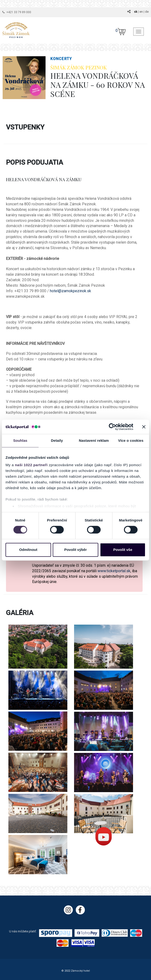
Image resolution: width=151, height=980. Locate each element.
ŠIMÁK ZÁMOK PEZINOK (78, 67)
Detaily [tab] (57, 440)
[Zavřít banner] (144, 427)
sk (136, 12)
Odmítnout (28, 550)
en (141, 12)
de (147, 12)
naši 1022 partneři (31, 465)
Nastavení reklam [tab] (94, 440)
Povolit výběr (75, 550)
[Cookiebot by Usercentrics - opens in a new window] (112, 427)
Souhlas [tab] (20, 440)
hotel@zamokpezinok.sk (70, 291)
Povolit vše (123, 550)
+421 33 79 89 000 (19, 12)
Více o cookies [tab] (131, 440)
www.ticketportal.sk (114, 571)
